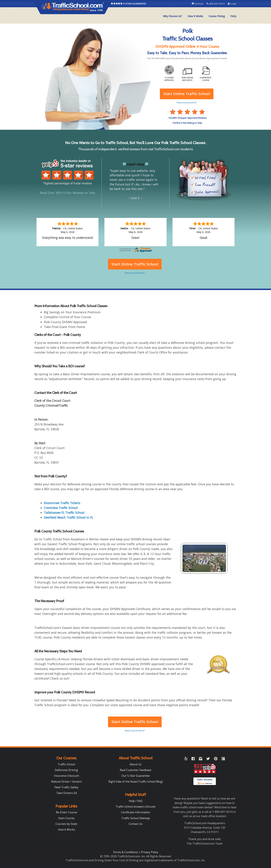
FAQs (233, 16)
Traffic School (66, 764)
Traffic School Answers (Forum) (135, 807)
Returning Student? (135, 730)
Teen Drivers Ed (66, 793)
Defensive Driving (66, 770)
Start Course (66, 818)
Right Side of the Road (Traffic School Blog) (136, 782)
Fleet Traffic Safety (66, 787)
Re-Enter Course (66, 812)
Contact (198, 4)
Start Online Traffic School (135, 722)
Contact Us (136, 824)
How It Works (195, 16)
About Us (136, 764)
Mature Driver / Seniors (66, 782)
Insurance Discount (66, 776)
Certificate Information (136, 812)
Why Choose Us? (172, 16)
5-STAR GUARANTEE (128, 3)
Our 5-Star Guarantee (136, 776)
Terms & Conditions (126, 852)
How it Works (66, 830)
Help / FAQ (136, 801)
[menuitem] (172, 16)
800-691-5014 (216, 4)
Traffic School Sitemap (136, 818)
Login (232, 4)
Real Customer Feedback (136, 770)
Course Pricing (217, 16)
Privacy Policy (150, 852)
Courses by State (66, 824)
